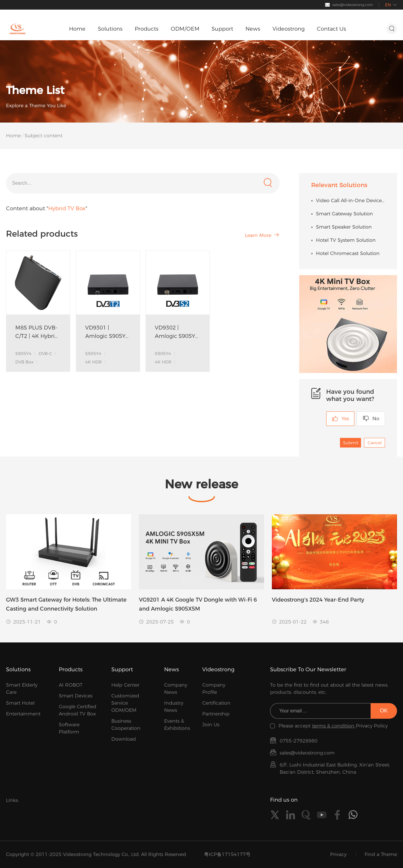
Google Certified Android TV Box (78, 710)
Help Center (125, 685)
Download (124, 739)
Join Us (211, 725)
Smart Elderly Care (22, 689)
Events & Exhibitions (177, 725)
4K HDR (93, 362)
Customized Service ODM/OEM (125, 703)
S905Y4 (23, 354)
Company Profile (214, 689)
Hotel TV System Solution (346, 240)
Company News (176, 689)
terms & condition (334, 726)
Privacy (338, 854)
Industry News (174, 707)
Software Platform (69, 728)
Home (13, 136)
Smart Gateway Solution (344, 214)
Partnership (216, 714)
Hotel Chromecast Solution (348, 253)
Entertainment (23, 714)
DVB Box (24, 362)
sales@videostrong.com (353, 5)
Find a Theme (381, 854)
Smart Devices (76, 696)
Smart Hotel (20, 703)
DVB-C (45, 354)
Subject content (44, 136)
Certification (216, 703)
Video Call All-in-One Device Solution (350, 200)
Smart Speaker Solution (344, 227)
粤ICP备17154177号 (227, 854)
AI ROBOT (71, 685)
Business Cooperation (126, 725)
